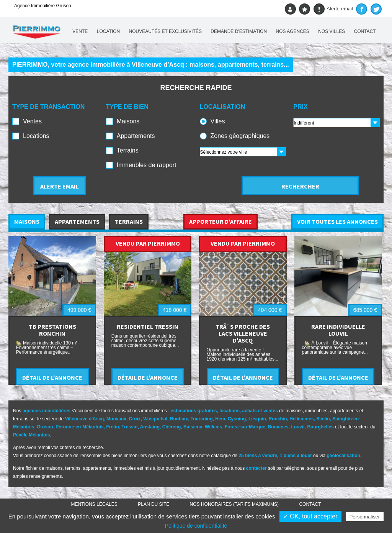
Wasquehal (155, 419)
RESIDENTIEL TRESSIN (148, 326)
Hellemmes (301, 419)
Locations (36, 136)
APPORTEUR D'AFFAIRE (220, 221)
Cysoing (237, 419)
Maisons (128, 121)
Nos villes (332, 31)
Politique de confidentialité (196, 526)
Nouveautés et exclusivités (166, 31)
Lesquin (257, 419)
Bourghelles (320, 427)
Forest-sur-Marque (245, 427)
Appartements (136, 136)
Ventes (32, 121)
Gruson (45, 427)
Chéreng (172, 427)
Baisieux (193, 427)
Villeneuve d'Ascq (84, 419)
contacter (256, 468)
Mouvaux (116, 419)
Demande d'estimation (239, 31)
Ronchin (278, 419)
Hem (220, 419)
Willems (213, 427)
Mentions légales (94, 504)
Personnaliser (365, 517)
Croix (135, 419)
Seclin (323, 419)
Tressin (129, 427)
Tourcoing (202, 419)
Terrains (128, 150)
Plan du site (154, 504)
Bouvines (278, 427)
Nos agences (292, 31)
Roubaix (179, 419)
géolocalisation (343, 456)
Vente (80, 31)
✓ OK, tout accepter (310, 516)
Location (108, 31)
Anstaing (150, 427)
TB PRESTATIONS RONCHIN (52, 330)
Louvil (298, 427)
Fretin (112, 427)
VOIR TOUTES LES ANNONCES (337, 221)
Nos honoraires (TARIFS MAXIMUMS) (234, 504)
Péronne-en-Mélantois (79, 427)
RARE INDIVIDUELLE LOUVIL (338, 330)
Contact (365, 31)
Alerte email (333, 9)
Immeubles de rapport (147, 165)
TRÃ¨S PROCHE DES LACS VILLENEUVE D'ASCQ (243, 333)
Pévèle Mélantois (32, 435)
